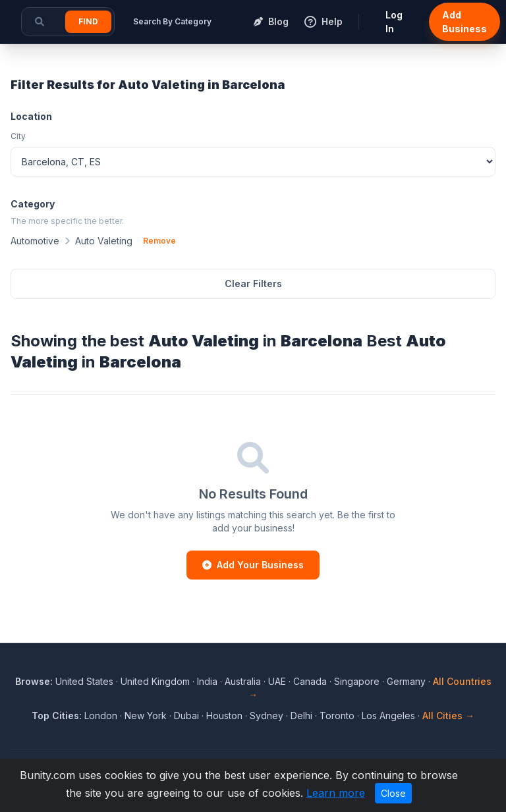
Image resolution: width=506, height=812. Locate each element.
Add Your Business (253, 565)
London (101, 716)
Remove (159, 241)
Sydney (267, 716)
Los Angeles (388, 716)
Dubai (186, 716)
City (18, 136)
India (207, 681)
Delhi (301, 716)
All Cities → (448, 716)
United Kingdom (155, 681)
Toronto (337, 716)
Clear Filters (253, 284)
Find (88, 21)
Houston (224, 716)
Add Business (464, 22)
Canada (310, 681)
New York (146, 716)
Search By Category (172, 21)
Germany (406, 681)
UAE (277, 681)
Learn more (336, 793)
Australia (243, 681)
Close (393, 793)
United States (84, 681)
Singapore (357, 681)
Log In (394, 22)
